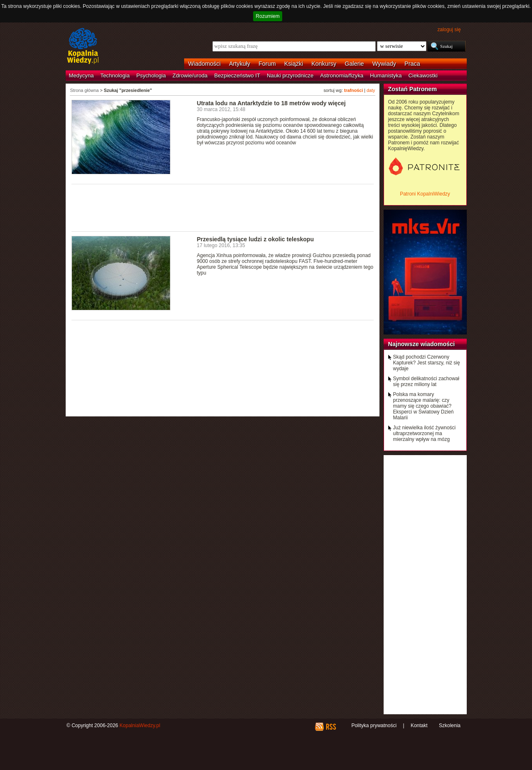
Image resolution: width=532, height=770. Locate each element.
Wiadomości (204, 64)
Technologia (115, 76)
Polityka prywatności (374, 725)
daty (371, 90)
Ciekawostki (423, 76)
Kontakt (419, 725)
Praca (412, 64)
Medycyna (81, 76)
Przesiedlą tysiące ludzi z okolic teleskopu (256, 239)
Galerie (354, 64)
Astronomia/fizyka (342, 76)
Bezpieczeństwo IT (237, 76)
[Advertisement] (223, 207)
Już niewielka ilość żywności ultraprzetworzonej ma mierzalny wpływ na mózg (425, 433)
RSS (331, 727)
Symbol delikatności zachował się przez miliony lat (426, 381)
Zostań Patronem (413, 89)
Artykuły (240, 64)
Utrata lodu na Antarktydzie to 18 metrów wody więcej (271, 103)
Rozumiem (267, 16)
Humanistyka (386, 76)
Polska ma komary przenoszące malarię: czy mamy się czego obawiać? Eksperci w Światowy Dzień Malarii (424, 406)
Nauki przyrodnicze (290, 76)
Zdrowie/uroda (190, 76)
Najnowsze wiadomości (422, 344)
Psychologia (151, 76)
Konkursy (324, 64)
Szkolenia (450, 725)
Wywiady (384, 64)
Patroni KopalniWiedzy (425, 194)
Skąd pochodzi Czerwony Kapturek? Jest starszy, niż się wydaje (427, 363)
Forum (267, 64)
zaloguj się (449, 30)
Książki (294, 64)
